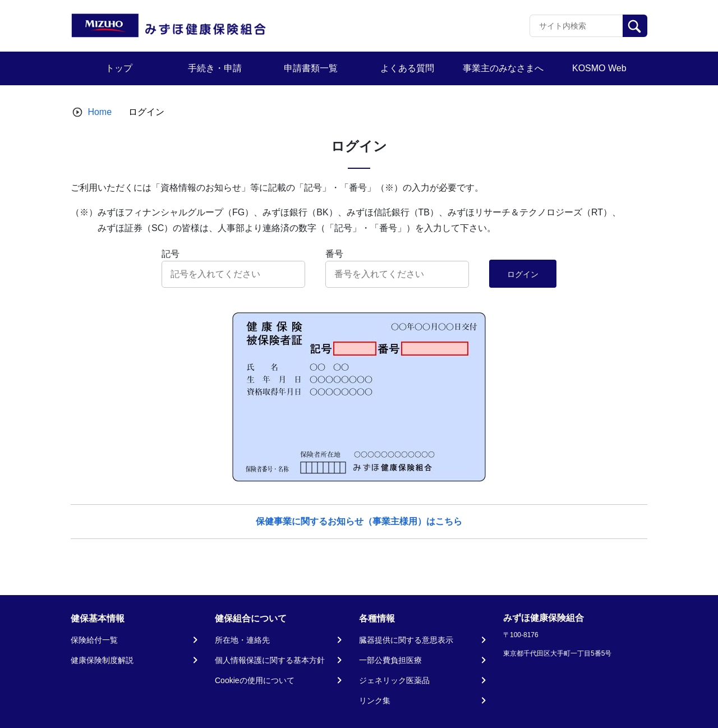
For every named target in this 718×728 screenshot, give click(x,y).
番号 (334, 254)
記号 (171, 254)
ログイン (523, 274)
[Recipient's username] (576, 26)
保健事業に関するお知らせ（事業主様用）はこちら (359, 521)
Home (100, 112)
